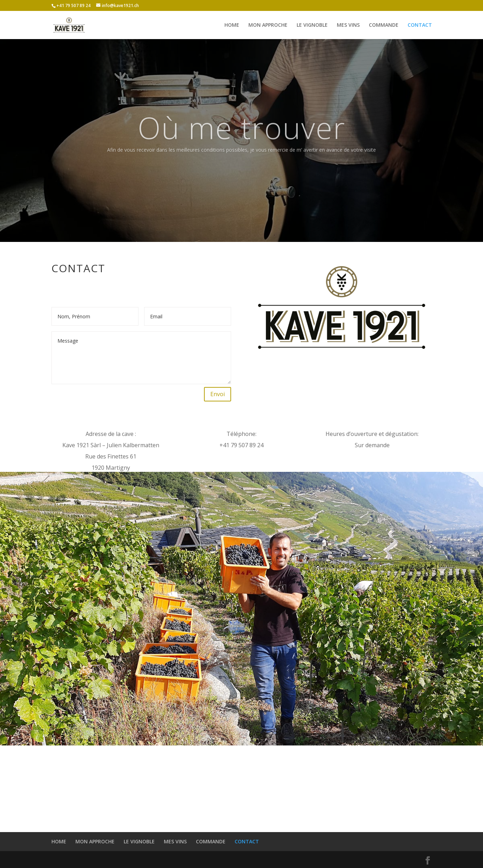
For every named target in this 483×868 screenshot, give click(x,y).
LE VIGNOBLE (312, 25)
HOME (232, 25)
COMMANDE (384, 25)
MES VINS (348, 25)
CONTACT (420, 25)
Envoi (218, 394)
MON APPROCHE (268, 25)
